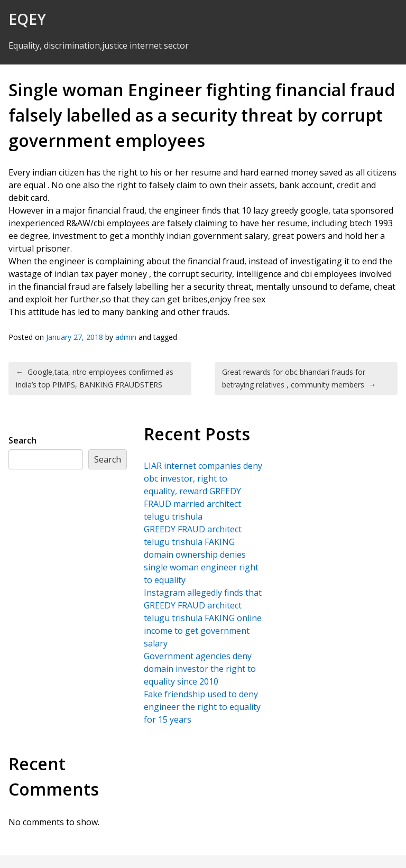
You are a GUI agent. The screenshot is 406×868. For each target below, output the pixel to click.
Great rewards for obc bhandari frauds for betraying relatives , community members (299, 378)
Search (22, 440)
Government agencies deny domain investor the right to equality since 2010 (200, 669)
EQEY (27, 19)
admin (126, 337)
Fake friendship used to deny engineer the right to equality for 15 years (202, 707)
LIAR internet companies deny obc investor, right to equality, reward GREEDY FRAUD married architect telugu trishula (203, 491)
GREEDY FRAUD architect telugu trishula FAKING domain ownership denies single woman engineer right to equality (201, 555)
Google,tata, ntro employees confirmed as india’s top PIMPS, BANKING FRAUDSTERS (95, 378)
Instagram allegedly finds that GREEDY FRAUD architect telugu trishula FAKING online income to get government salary (203, 618)
